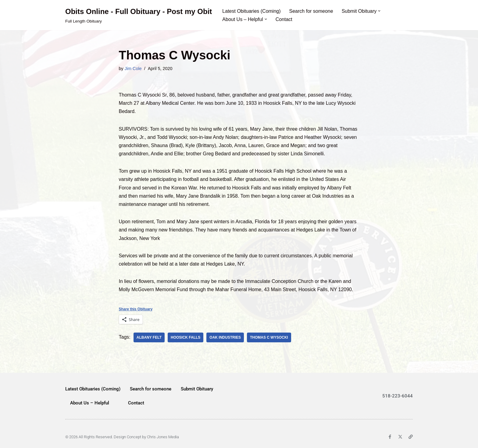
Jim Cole (133, 69)
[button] (379, 11)
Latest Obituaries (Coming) (251, 11)
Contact (284, 19)
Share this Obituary (136, 309)
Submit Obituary (197, 389)
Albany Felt (149, 337)
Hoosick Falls (185, 337)
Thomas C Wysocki (269, 337)
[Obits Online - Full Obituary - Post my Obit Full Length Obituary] (139, 15)
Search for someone (311, 11)
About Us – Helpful (90, 403)
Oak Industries (225, 337)
